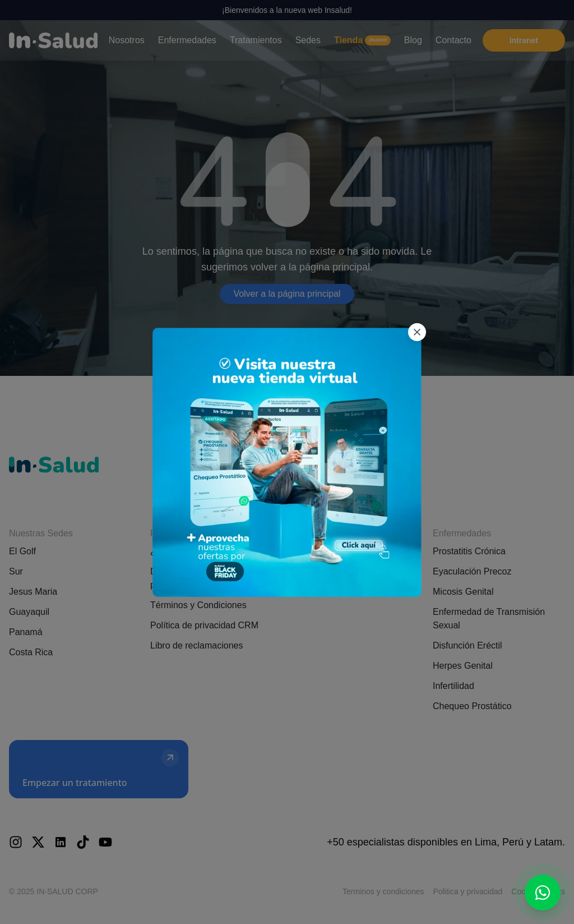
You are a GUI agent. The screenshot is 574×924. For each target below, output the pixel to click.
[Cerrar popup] (416, 301)
